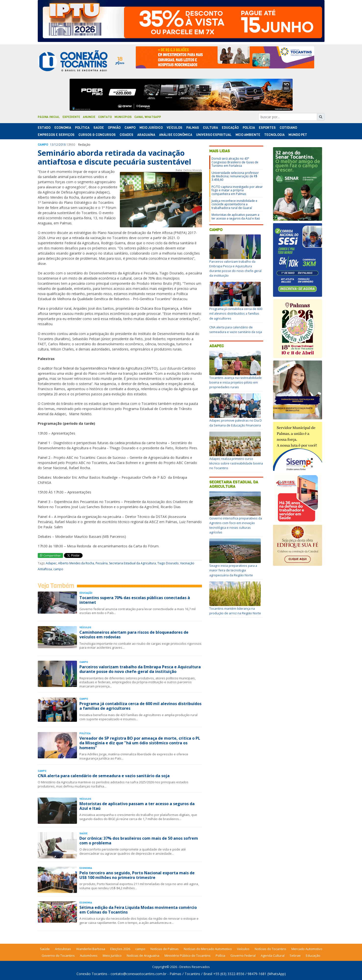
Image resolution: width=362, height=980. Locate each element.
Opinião (114, 128)
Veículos (175, 128)
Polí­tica (82, 128)
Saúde (99, 128)
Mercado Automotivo (307, 949)
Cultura (210, 128)
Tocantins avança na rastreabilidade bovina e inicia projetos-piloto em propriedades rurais (236, 382)
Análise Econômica (176, 135)
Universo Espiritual (214, 135)
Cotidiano (288, 128)
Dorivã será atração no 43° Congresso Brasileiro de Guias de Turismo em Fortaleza (235, 162)
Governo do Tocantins (58, 955)
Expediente (71, 117)
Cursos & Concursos (97, 135)
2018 (62, 145)
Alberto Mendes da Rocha (76, 563)
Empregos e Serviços (56, 135)
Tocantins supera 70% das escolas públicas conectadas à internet (135, 600)
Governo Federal (243, 955)
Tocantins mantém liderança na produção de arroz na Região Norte (235, 611)
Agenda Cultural (273, 955)
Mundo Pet (298, 135)
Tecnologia (274, 135)
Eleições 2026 (120, 949)
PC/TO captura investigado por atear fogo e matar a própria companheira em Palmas (237, 190)
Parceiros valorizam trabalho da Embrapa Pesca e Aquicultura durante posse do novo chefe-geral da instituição (140, 669)
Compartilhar (50, 555)
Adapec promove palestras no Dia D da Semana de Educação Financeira (236, 423)
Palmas (193, 128)
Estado (44, 128)
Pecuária (102, 563)
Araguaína (146, 135)
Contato (105, 117)
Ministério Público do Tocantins (187, 955)
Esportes (267, 128)
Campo (130, 128)
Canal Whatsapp (148, 117)
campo (58, 569)
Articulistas (63, 949)
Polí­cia (249, 128)
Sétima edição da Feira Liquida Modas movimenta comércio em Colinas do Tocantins (138, 910)
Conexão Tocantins (92, 974)
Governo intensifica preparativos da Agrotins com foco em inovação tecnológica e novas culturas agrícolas (236, 525)
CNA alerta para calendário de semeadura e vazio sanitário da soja (104, 776)
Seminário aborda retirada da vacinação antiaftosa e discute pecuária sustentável (114, 157)
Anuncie (89, 117)
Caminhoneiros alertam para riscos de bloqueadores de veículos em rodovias (134, 635)
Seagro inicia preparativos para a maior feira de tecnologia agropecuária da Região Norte (233, 570)
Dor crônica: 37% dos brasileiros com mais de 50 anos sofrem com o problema (139, 841)
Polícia (220, 955)
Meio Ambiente (248, 135)
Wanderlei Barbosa (91, 949)
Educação (230, 128)
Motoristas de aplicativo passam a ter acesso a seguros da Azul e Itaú (137, 806)
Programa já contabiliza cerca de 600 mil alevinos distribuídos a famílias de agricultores (140, 706)
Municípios (123, 117)
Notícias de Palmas (165, 949)
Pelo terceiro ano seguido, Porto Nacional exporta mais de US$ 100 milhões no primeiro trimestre (137, 875)
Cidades (126, 135)
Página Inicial (49, 117)
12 (56, 145)
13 (52, 145)
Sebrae (295, 955)
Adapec (51, 563)
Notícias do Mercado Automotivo (208, 949)
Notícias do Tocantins (270, 949)
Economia (63, 128)
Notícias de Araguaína (143, 955)
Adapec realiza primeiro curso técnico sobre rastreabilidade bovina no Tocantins (236, 463)
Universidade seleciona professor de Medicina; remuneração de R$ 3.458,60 (235, 176)
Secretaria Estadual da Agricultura (132, 563)
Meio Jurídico (151, 128)
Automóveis (89, 955)
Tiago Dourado (168, 563)
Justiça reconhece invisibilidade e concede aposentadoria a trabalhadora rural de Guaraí (234, 204)
